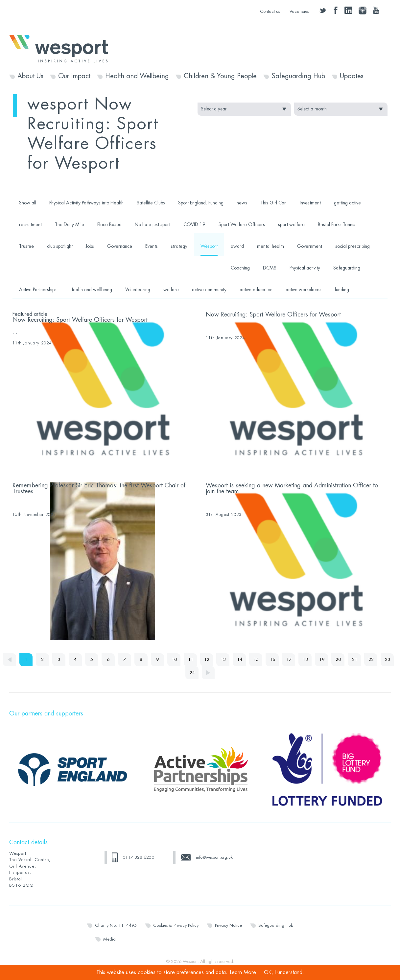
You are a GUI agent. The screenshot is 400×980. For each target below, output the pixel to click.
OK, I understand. (284, 972)
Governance (120, 246)
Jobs (90, 246)
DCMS (270, 268)
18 (306, 660)
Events (152, 246)
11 (191, 660)
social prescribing (353, 246)
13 (224, 660)
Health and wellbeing (91, 290)
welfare (171, 290)
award (237, 246)
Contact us (270, 11)
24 (192, 673)
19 (322, 660)
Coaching (240, 268)
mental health (271, 246)
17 (289, 660)
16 (273, 660)
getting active (347, 203)
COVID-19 (194, 224)
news (242, 203)
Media (109, 939)
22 (371, 660)
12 (207, 660)
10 (174, 660)
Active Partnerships (38, 290)
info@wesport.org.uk (214, 857)
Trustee (26, 246)
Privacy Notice (228, 925)
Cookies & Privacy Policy (176, 925)
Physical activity (305, 268)
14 (240, 660)
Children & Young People (220, 76)
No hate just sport (153, 224)
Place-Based (109, 224)
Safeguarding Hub (298, 76)
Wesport (62, 48)
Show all (28, 203)
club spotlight (60, 246)
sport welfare (291, 224)
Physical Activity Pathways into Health (86, 203)
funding (342, 290)
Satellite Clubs (151, 203)
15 (256, 660)
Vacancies (299, 11)
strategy (179, 246)
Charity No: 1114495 (116, 925)
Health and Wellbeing (137, 76)
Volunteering (138, 290)
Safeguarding (347, 268)
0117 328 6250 (138, 857)
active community (209, 290)
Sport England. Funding (201, 203)
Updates (352, 76)
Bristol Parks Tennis (337, 224)
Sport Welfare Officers (242, 224)
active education (256, 290)
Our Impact (74, 76)
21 (355, 660)
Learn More (243, 972)
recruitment (30, 224)
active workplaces (304, 290)
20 (339, 660)
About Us (30, 76)
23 (388, 660)
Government (310, 246)
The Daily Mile (70, 224)
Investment (310, 203)
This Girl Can (273, 203)
